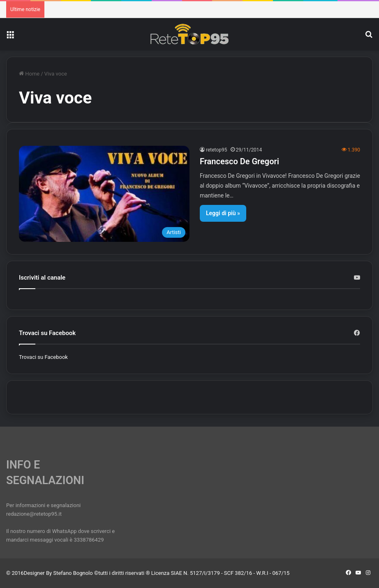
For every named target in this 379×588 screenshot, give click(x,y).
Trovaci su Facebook (43, 357)
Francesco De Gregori (239, 161)
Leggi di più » (223, 213)
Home (29, 74)
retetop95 (217, 150)
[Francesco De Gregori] (104, 194)
